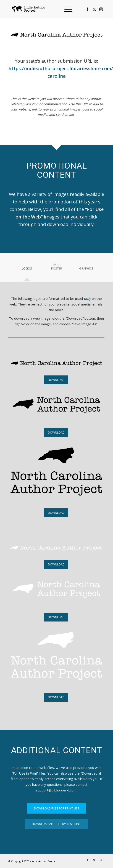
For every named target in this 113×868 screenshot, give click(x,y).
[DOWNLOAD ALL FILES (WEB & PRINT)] (57, 824)
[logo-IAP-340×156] (47, 9)
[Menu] (66, 9)
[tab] (27, 270)
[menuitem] (66, 9)
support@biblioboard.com (56, 790)
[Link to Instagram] (101, 9)
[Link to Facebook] (87, 9)
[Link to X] (94, 9)
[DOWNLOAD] (56, 380)
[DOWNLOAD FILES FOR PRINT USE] (57, 808)
